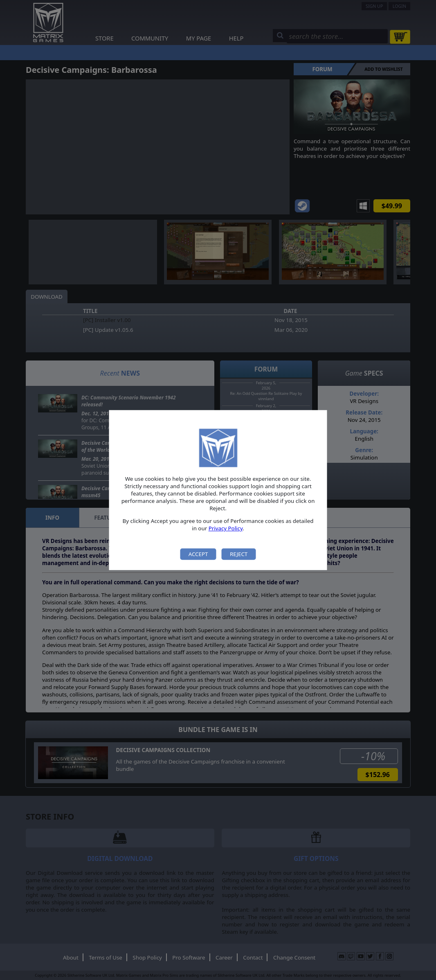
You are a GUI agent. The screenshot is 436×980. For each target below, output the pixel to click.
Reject (239, 554)
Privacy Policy (226, 529)
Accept (198, 554)
